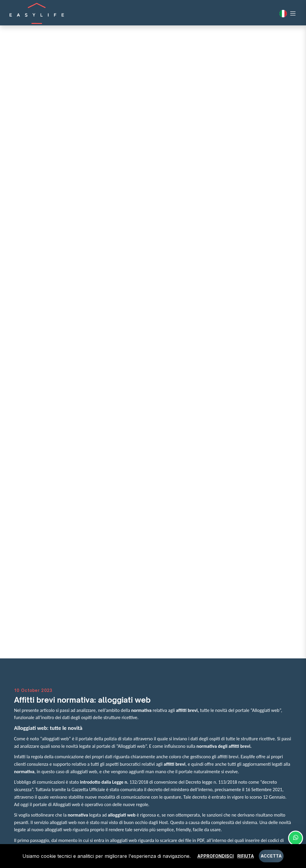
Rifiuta (246, 856)
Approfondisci (215, 856)
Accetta (271, 856)
